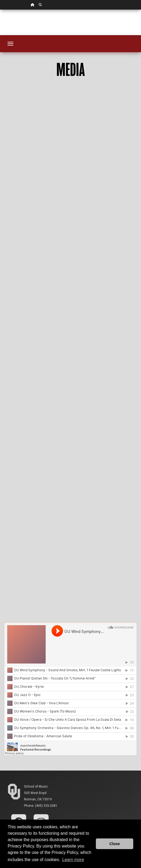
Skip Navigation (0, 10)
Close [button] (115, 844)
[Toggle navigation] (10, 44)
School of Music (36, 787)
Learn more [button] (73, 860)
